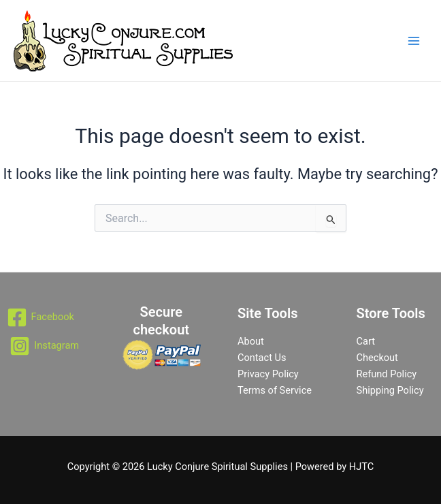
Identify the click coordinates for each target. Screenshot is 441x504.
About (251, 341)
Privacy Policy (268, 374)
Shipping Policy (390, 390)
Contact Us (262, 358)
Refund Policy (387, 374)
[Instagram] (45, 346)
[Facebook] (40, 317)
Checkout (377, 358)
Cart (366, 341)
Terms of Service (275, 390)
